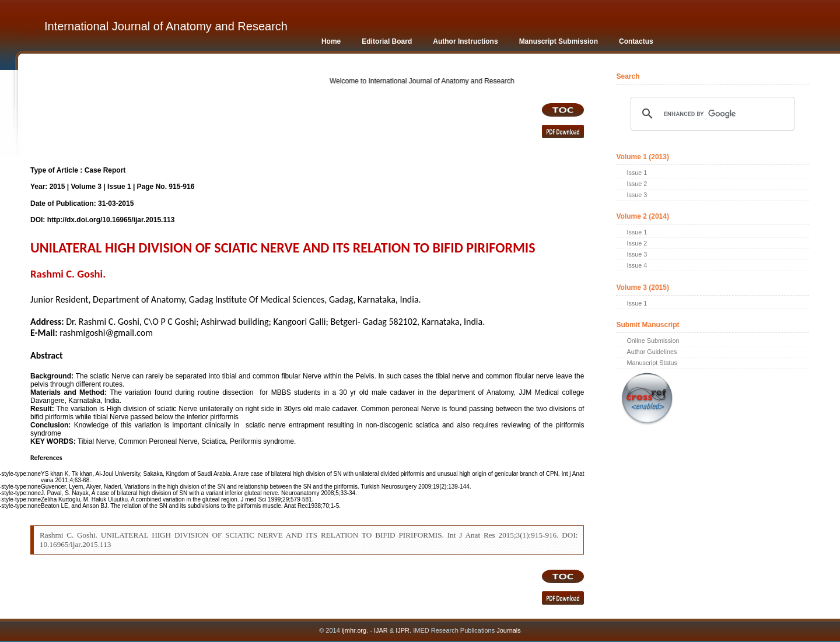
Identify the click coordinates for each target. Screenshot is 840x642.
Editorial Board (387, 41)
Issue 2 (637, 184)
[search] (710, 114)
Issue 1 (637, 173)
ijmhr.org (354, 630)
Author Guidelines (652, 352)
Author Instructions (465, 41)
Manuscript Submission (559, 41)
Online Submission (653, 341)
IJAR (381, 630)
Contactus (636, 41)
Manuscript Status (652, 363)
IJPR (402, 630)
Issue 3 (637, 195)
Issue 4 (637, 265)
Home (331, 41)
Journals (508, 630)
